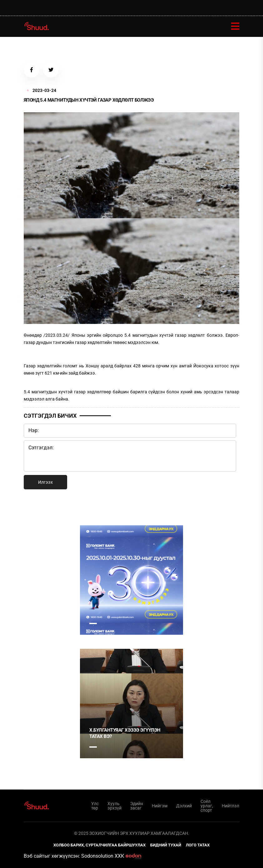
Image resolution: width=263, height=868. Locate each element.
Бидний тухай (166, 845)
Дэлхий (184, 806)
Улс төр (95, 806)
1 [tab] (93, 623)
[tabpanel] (131, 580)
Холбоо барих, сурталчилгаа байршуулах (99, 845)
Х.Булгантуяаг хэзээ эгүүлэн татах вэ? (125, 733)
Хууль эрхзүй (114, 806)
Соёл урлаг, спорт (207, 806)
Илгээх (45, 482)
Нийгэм (160, 806)
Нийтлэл (231, 806)
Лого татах (198, 845)
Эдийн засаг (137, 806)
